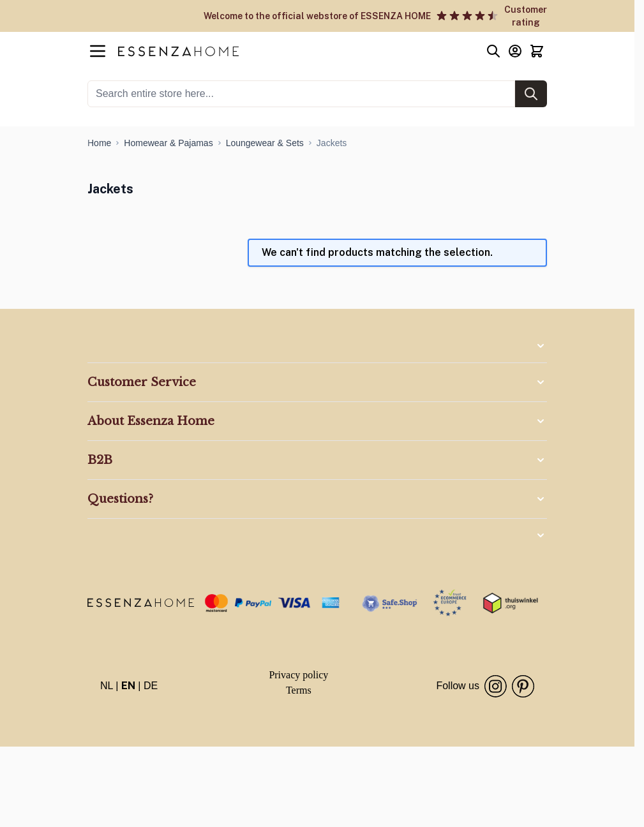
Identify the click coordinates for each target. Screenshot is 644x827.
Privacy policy (298, 675)
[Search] (531, 94)
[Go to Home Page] (99, 143)
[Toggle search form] (493, 51)
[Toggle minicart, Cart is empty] (537, 51)
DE (151, 686)
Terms (299, 690)
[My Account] (515, 51)
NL (107, 686)
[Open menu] (98, 51)
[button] (317, 346)
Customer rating (526, 16)
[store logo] (141, 603)
